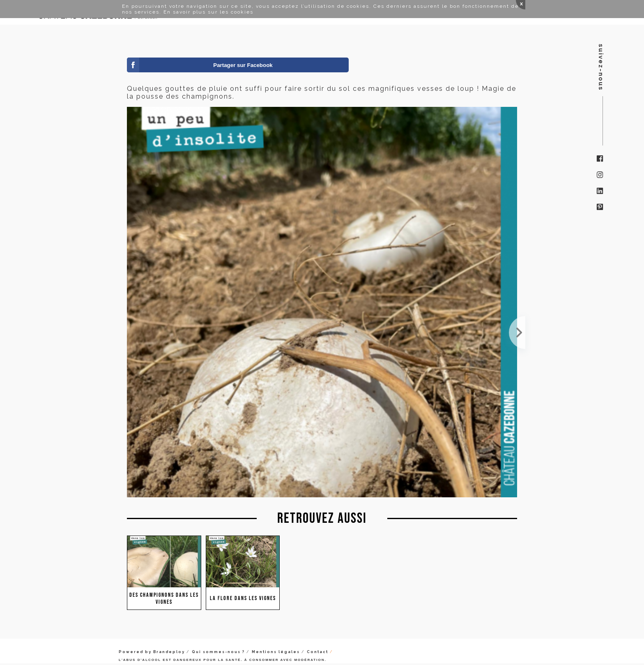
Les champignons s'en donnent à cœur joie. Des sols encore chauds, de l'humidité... (517, 332)
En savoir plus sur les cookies (208, 12)
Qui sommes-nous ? (218, 652)
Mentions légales (276, 652)
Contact (317, 652)
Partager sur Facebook (243, 65)
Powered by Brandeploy (152, 652)
